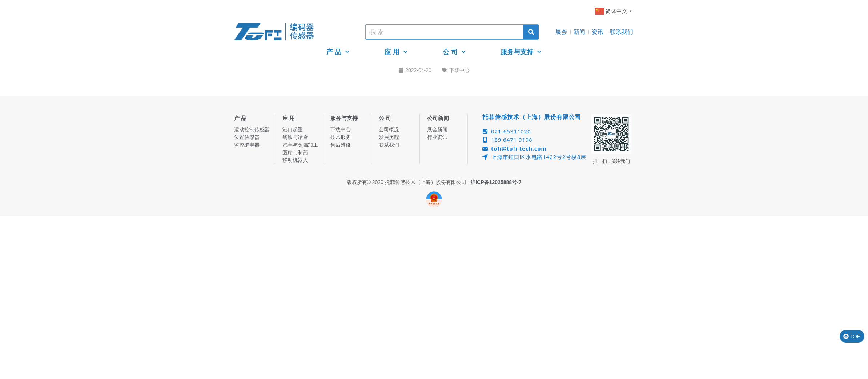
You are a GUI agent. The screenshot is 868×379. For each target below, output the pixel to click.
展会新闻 (437, 129)
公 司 (454, 52)
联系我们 (622, 32)
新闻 (579, 32)
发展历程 (389, 137)
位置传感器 (247, 137)
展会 (561, 32)
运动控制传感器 (252, 129)
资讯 (598, 32)
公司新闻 (438, 118)
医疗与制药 (295, 152)
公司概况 (389, 129)
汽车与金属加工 (300, 145)
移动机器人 (295, 160)
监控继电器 (247, 145)
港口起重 (293, 129)
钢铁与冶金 (295, 137)
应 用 (396, 52)
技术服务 (341, 137)
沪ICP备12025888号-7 (496, 182)
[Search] (531, 32)
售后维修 (341, 145)
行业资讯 (437, 137)
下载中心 (459, 70)
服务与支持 (521, 52)
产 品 (338, 52)
